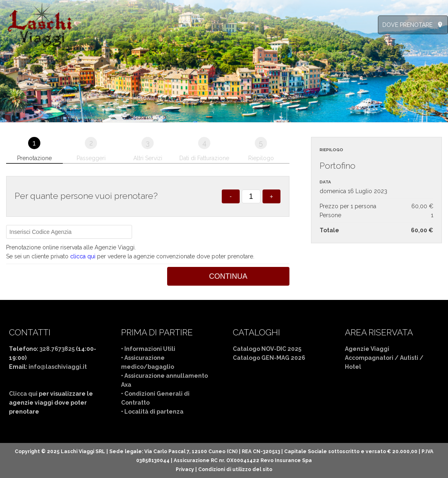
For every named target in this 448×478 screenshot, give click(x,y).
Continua (228, 276)
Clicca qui (23, 394)
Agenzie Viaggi (367, 349)
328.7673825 (57, 349)
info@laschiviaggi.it (58, 367)
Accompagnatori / (372, 358)
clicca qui (83, 256)
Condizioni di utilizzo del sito (235, 469)
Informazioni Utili (150, 349)
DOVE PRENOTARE (407, 25)
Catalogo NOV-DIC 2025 (267, 349)
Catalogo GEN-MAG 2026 (269, 358)
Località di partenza (154, 412)
